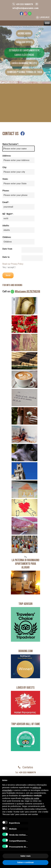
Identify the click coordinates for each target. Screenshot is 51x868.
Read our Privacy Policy (13, 264)
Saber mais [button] (26, 856)
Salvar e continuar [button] (26, 862)
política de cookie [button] (32, 798)
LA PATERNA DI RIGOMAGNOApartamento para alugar (26, 564)
